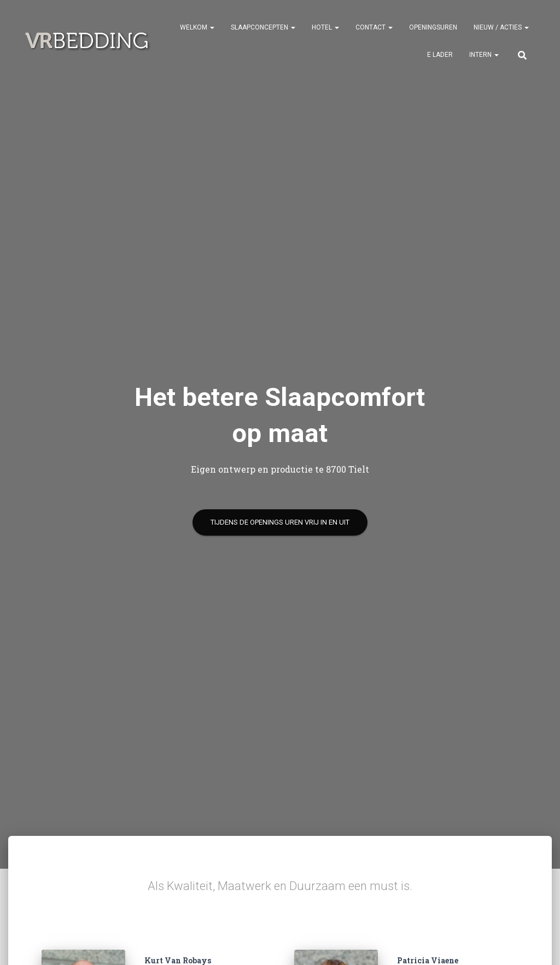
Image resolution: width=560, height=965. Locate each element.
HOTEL (325, 27)
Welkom (197, 27)
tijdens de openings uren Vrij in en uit (280, 522)
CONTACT (374, 27)
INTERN (484, 55)
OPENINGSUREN (433, 27)
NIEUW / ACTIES (501, 27)
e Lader (440, 55)
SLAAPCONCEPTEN (263, 27)
